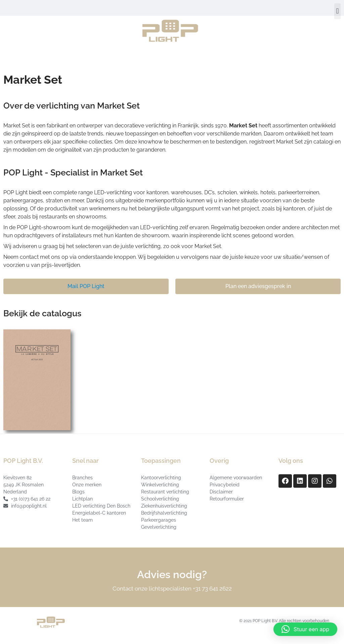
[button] (337, 11)
